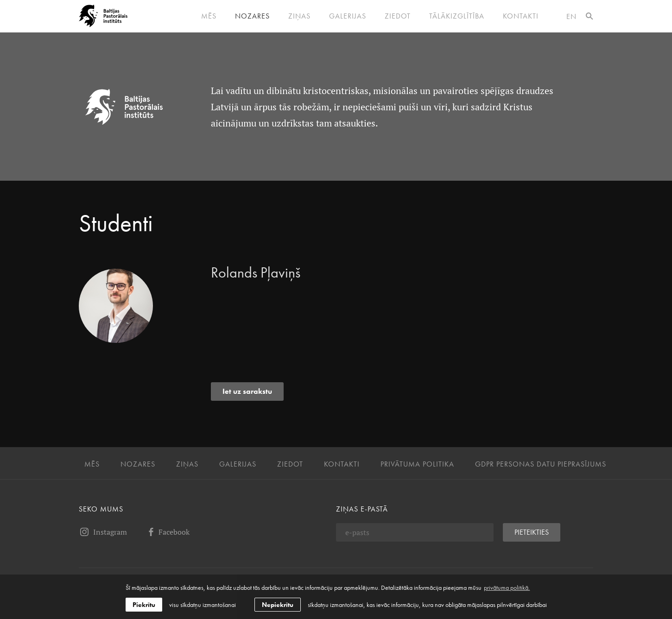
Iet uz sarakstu (247, 391)
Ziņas (299, 16)
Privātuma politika (417, 464)
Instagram (103, 532)
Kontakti (521, 16)
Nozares (252, 16)
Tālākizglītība (457, 16)
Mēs (209, 16)
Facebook (168, 532)
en (571, 16)
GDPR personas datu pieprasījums (541, 464)
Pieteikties (532, 532)
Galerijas (348, 16)
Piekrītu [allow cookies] (144, 605)
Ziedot (398, 16)
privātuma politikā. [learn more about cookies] (507, 587)
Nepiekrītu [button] (278, 605)
